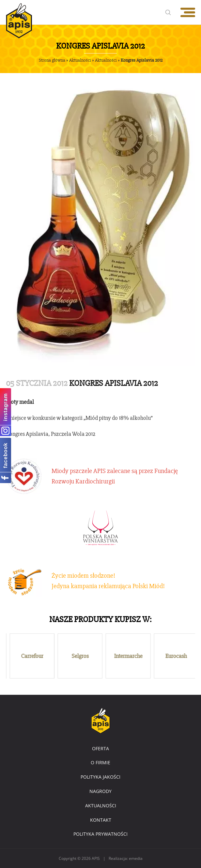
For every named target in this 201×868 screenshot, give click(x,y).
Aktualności (80, 60)
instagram (5, 407)
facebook (5, 455)
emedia (136, 858)
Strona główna (52, 60)
